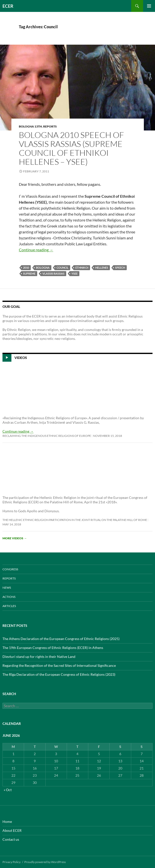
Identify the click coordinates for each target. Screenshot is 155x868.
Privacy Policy (12, 862)
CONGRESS (10, 569)
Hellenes (102, 268)
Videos (21, 358)
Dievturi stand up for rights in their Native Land (39, 657)
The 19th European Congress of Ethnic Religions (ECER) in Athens (53, 648)
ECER (8, 6)
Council (62, 268)
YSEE (75, 273)
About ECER (12, 830)
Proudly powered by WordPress (45, 862)
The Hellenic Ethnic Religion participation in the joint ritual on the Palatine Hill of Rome (75, 520)
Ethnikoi (82, 268)
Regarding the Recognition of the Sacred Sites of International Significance (59, 665)
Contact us (11, 839)
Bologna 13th (30, 126)
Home (7, 821)
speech (120, 268)
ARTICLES (9, 606)
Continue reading (36, 250)
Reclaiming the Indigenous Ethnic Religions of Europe (47, 436)
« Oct (8, 790)
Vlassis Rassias (53, 273)
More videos (15, 538)
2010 (26, 268)
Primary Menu (149, 6)
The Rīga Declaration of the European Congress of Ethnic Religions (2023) (59, 674)
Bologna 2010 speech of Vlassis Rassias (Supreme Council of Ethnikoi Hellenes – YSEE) (71, 148)
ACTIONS (9, 597)
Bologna (43, 268)
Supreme (29, 273)
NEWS (7, 588)
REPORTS (50, 126)
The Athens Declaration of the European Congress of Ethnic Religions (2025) (61, 639)
